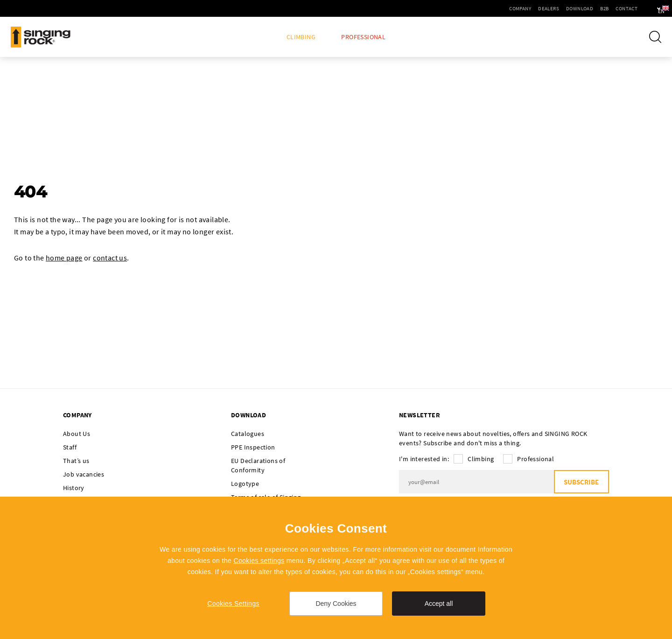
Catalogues (248, 434)
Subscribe (581, 482)
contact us (110, 258)
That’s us (76, 461)
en (649, 8)
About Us (77, 434)
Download (553, 8)
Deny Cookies (336, 604)
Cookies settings (259, 561)
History (74, 488)
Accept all (439, 604)
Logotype (245, 484)
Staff (70, 447)
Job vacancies (84, 474)
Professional (363, 37)
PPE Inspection (253, 447)
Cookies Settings (233, 604)
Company (493, 8)
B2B (578, 8)
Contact (600, 8)
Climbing (301, 37)
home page (64, 258)
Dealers (522, 8)
